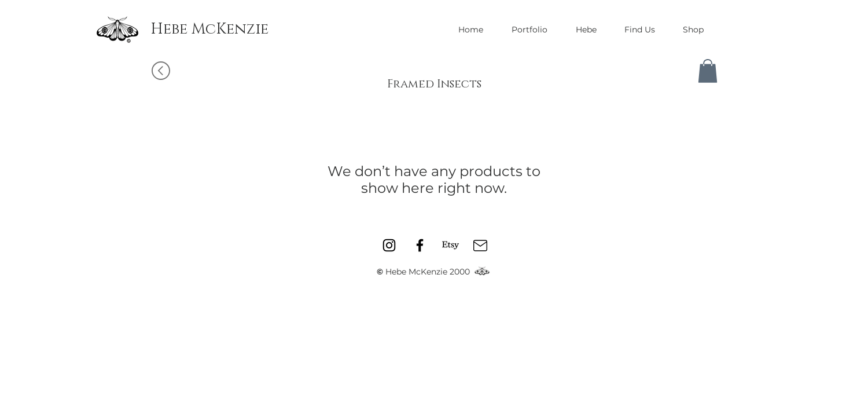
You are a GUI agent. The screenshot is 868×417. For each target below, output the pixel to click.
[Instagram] (389, 245)
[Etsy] (450, 245)
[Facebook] (420, 245)
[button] (708, 71)
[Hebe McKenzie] (209, 30)
